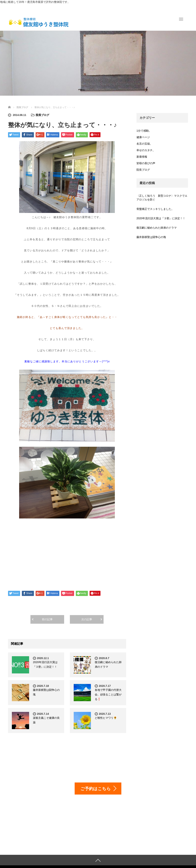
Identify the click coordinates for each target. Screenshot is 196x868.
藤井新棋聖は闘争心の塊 (151, 237)
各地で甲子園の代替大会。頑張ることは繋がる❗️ (108, 694)
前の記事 (47, 619)
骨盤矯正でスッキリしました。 (155, 209)
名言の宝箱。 (145, 144)
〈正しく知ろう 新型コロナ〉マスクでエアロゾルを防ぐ (162, 198)
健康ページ (143, 137)
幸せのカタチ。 (146, 150)
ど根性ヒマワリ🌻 (106, 718)
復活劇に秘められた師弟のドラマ (157, 228)
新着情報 (142, 157)
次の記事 (87, 619)
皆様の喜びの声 (146, 163)
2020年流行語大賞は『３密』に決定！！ (161, 218)
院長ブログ (42, 115)
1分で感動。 (144, 131)
